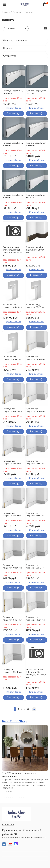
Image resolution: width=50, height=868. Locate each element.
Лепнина (17, 12)
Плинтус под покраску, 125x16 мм (35, 619)
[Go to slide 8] (16, 797)
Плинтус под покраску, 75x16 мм (12, 462)
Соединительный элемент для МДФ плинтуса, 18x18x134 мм (12, 251)
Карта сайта (8, 825)
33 (28, 709)
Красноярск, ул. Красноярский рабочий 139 (22, 833)
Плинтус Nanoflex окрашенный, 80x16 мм (35, 250)
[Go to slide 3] (7, 797)
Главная (6, 12)
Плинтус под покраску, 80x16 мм (35, 567)
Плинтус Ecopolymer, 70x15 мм (13, 144)
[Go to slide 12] (23, 797)
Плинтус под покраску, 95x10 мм (35, 462)
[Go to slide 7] (14, 797)
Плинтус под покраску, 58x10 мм (35, 515)
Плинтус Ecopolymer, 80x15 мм (36, 197)
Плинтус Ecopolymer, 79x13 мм (13, 197)
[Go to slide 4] (9, 797)
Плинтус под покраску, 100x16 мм (36, 358)
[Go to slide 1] (3, 797)
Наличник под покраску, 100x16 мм (12, 306)
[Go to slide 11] (22, 797)
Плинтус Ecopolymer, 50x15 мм (36, 92)
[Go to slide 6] (12, 797)
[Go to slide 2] (5, 797)
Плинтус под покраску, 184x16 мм (12, 619)
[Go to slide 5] (10, 797)
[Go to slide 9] (18, 797)
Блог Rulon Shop (14, 721)
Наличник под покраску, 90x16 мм (35, 306)
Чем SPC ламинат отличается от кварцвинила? (20, 775)
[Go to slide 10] (20, 797)
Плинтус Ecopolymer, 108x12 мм (36, 144)
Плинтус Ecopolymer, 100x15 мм (13, 92)
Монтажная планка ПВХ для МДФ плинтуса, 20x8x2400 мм (36, 674)
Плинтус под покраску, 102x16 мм (12, 567)
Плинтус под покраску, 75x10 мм (12, 515)
